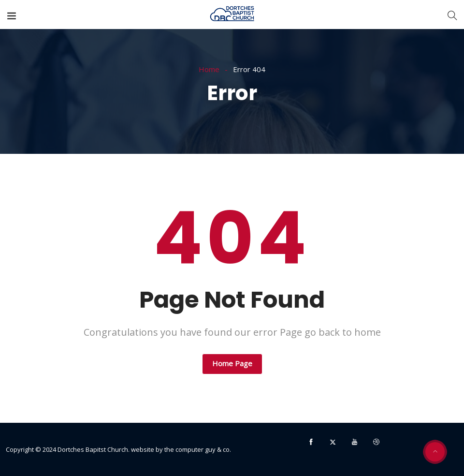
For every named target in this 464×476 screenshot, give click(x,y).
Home (209, 69)
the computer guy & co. (198, 449)
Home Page (232, 363)
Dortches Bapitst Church (93, 449)
